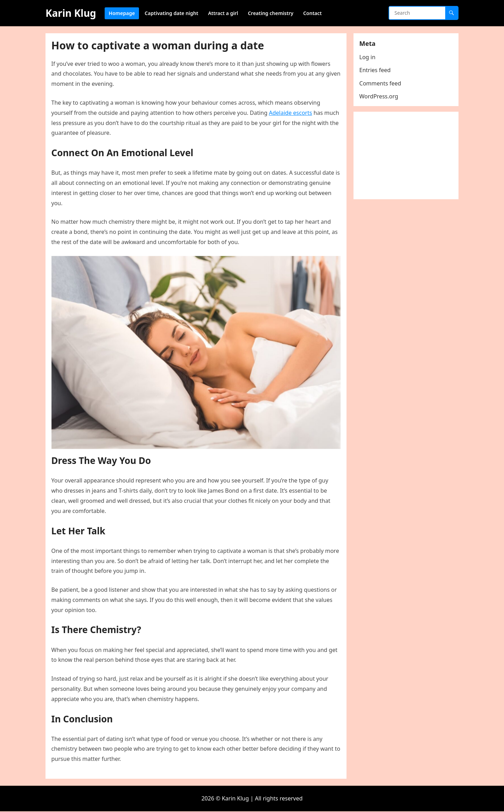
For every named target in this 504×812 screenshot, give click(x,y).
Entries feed (376, 71)
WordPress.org (380, 97)
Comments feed (381, 84)
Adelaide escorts (292, 114)
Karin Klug (71, 13)
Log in (369, 58)
